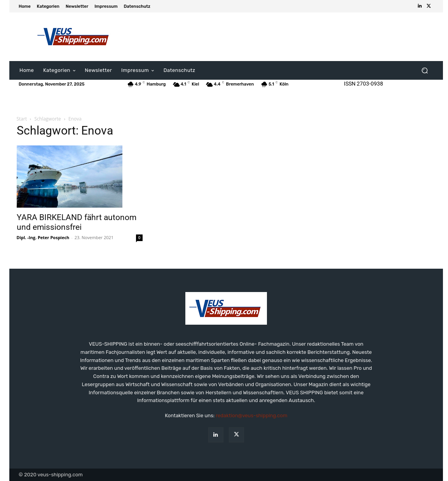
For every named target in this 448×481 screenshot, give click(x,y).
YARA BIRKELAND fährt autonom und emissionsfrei (77, 222)
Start (22, 119)
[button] (424, 71)
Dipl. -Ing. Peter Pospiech (43, 237)
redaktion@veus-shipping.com (251, 415)
